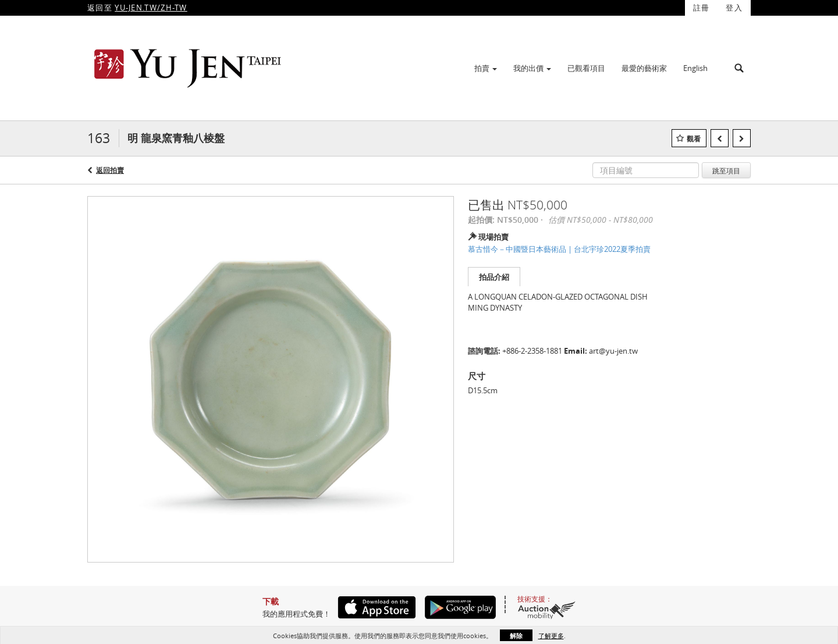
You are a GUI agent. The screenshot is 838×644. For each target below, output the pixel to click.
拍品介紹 (494, 277)
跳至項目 (726, 170)
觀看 (694, 139)
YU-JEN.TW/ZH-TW (151, 8)
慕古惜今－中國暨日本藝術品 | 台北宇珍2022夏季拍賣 (559, 249)
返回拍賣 (110, 170)
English (695, 68)
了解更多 (551, 636)
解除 (516, 636)
